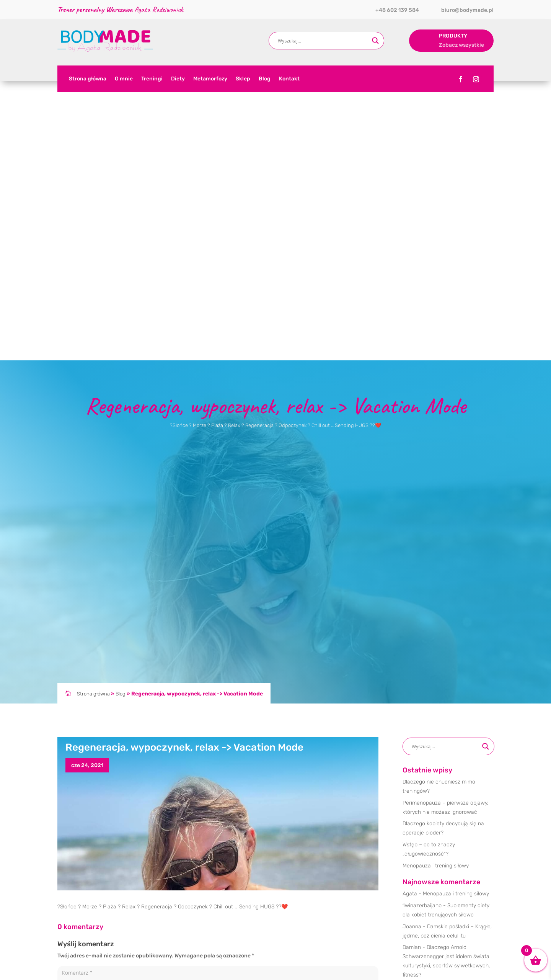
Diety (178, 79)
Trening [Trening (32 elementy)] (436, 756)
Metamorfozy (210, 79)
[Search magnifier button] (375, 41)
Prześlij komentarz (345, 833)
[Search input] (323, 41)
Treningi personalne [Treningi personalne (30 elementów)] (426, 768)
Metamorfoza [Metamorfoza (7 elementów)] (439, 743)
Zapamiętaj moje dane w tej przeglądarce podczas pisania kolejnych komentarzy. (165, 816)
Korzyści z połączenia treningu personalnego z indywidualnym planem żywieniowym (447, 716)
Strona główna (88, 79)
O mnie (124, 79)
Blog (265, 79)
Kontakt (289, 79)
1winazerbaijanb (422, 626)
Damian (412, 668)
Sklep (243, 79)
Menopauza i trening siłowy (436, 586)
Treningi (152, 79)
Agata (410, 614)
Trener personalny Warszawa (232, 964)
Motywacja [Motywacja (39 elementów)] (473, 743)
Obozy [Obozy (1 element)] (412, 756)
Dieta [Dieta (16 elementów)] (411, 743)
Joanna (412, 647)
